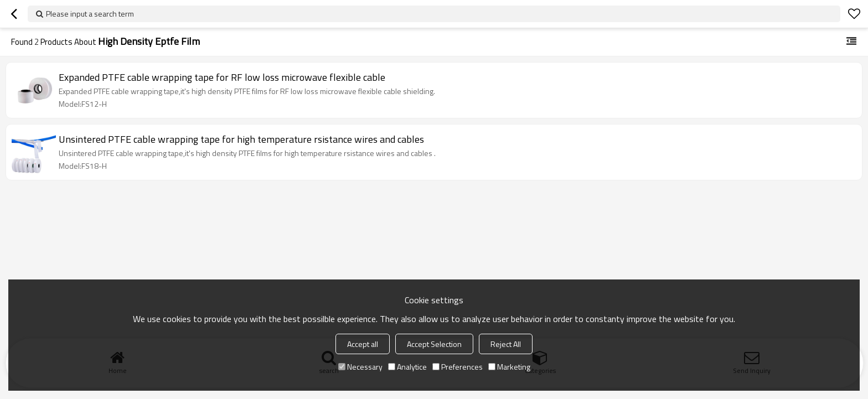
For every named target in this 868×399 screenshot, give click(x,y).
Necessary (360, 367)
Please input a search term (90, 14)
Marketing (509, 367)
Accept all (363, 344)
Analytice (407, 367)
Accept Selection (434, 344)
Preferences (458, 367)
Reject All (506, 344)
